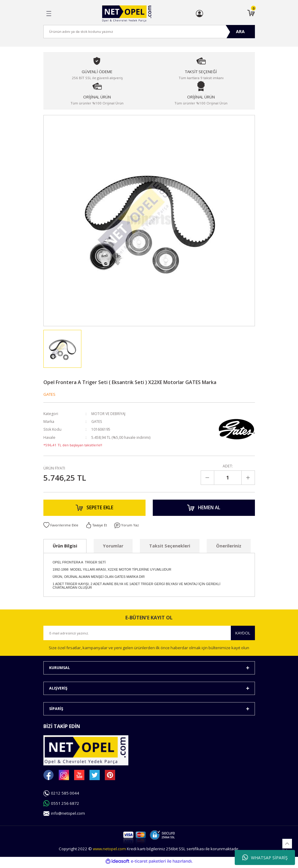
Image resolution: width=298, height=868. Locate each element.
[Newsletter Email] (149, 636)
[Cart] (251, 14)
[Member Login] (199, 14)
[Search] (149, 32)
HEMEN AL (204, 509)
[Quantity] (228, 478)
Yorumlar (113, 549)
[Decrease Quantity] (208, 478)
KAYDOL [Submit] (243, 635)
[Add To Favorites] (61, 528)
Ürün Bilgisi (65, 549)
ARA (240, 31)
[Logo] (127, 14)
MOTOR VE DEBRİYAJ (109, 414)
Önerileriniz (229, 549)
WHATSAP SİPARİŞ (265, 857)
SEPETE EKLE (94, 509)
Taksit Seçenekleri (170, 549)
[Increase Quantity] (248, 478)
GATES (49, 394)
